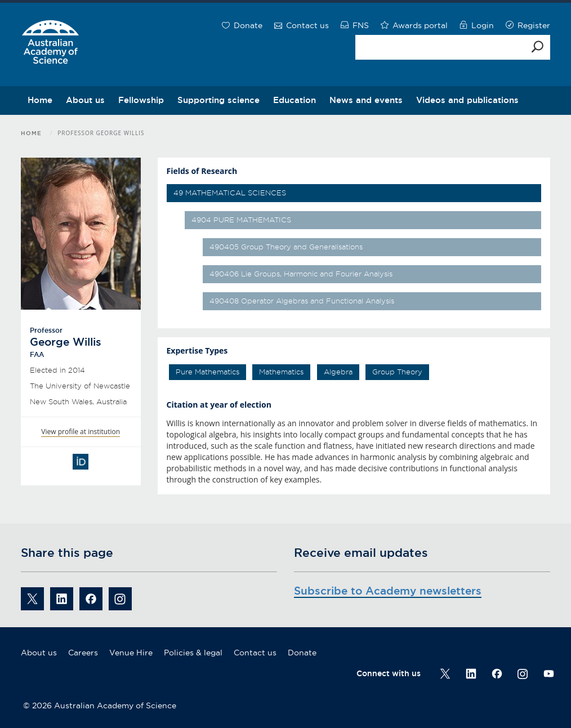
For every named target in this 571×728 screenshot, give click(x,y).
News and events (366, 100)
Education (295, 100)
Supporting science (218, 100)
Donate (302, 653)
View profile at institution (81, 432)
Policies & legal (193, 653)
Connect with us (389, 673)
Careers (83, 653)
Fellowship (141, 100)
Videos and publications (467, 100)
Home (40, 100)
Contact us (255, 653)
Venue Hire (131, 653)
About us (85, 100)
